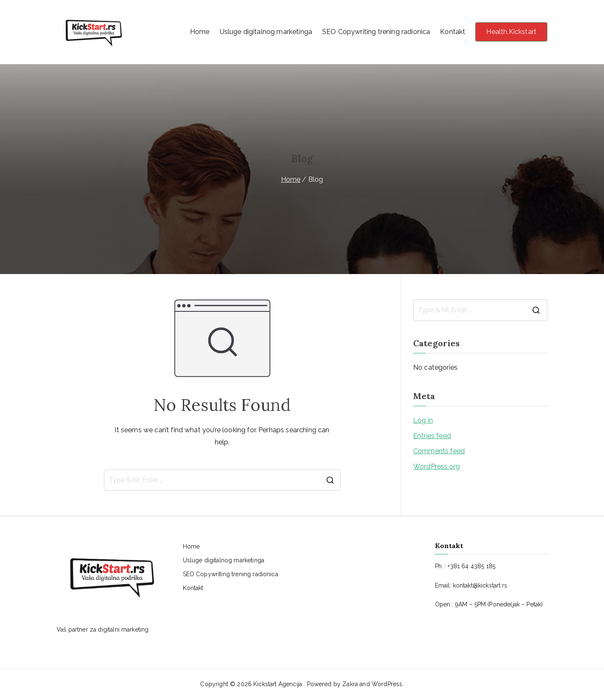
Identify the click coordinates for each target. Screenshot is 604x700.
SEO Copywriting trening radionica (376, 32)
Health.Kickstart (511, 32)
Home (200, 32)
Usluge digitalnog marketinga (266, 32)
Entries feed (432, 436)
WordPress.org (436, 466)
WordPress (387, 684)
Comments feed (439, 451)
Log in (423, 420)
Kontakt (453, 32)
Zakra (350, 684)
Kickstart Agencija (279, 684)
